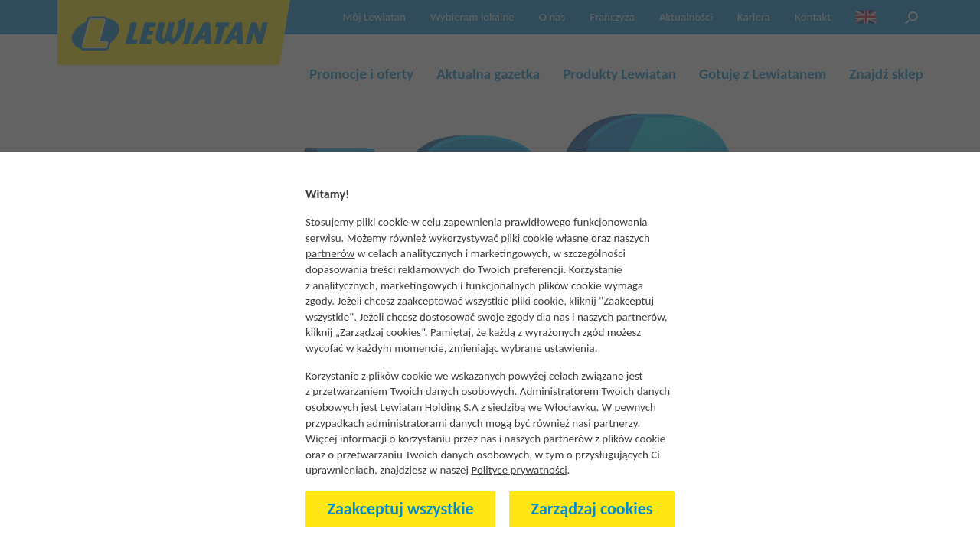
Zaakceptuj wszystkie (401, 509)
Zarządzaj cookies (592, 509)
